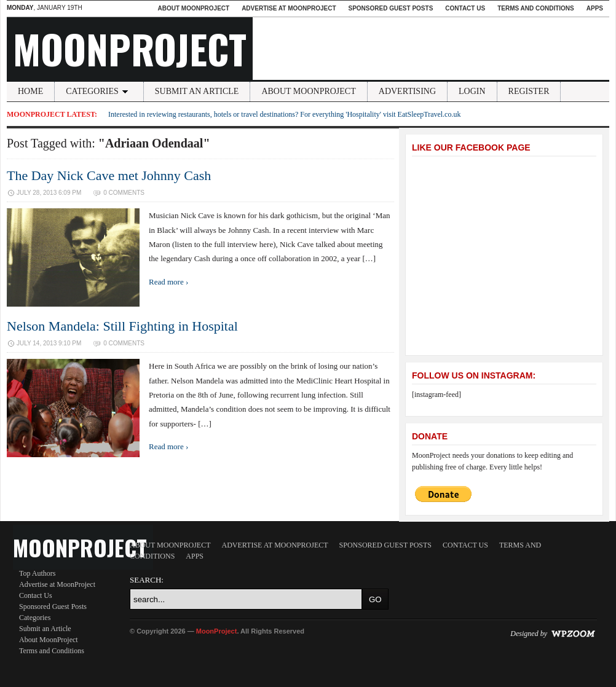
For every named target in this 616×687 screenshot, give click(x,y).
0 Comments (124, 193)
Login (472, 91)
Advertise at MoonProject (289, 8)
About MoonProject (193, 8)
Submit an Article (197, 91)
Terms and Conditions (536, 8)
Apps (595, 8)
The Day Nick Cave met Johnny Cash (109, 175)
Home (30, 91)
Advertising (407, 91)
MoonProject (130, 49)
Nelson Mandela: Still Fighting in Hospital (122, 326)
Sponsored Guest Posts (391, 8)
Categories (99, 91)
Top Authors (38, 573)
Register (529, 91)
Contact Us (465, 8)
